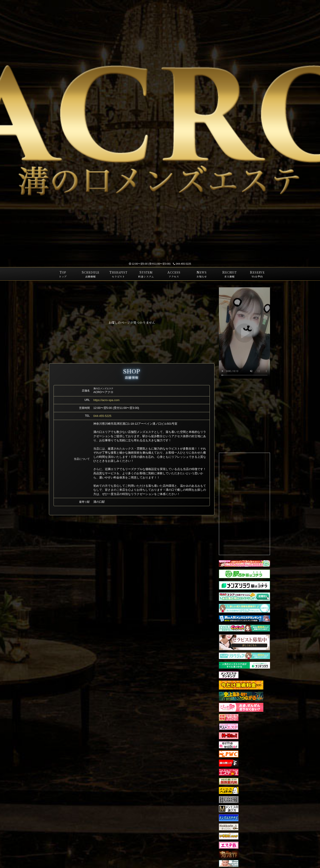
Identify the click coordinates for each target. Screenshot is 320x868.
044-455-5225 (182, 264)
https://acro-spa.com (106, 400)
